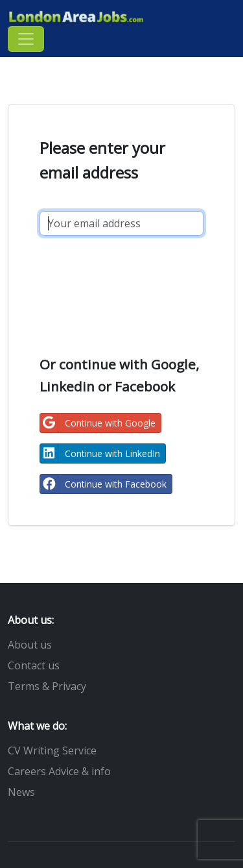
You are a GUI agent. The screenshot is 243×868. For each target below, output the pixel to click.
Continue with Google (98, 423)
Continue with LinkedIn (100, 453)
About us (30, 645)
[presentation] (138, 287)
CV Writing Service (52, 750)
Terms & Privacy (47, 686)
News (21, 792)
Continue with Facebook (103, 484)
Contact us (34, 665)
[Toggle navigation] (26, 39)
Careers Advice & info (59, 771)
